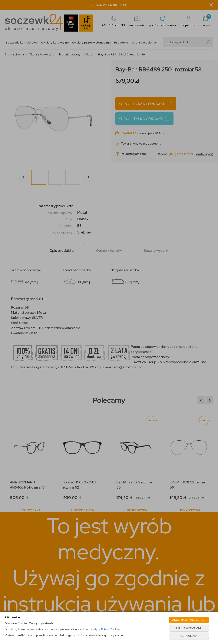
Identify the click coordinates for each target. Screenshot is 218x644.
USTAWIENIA (189, 636)
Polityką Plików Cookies (105, 629)
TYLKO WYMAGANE (189, 628)
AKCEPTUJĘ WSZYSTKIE (189, 620)
